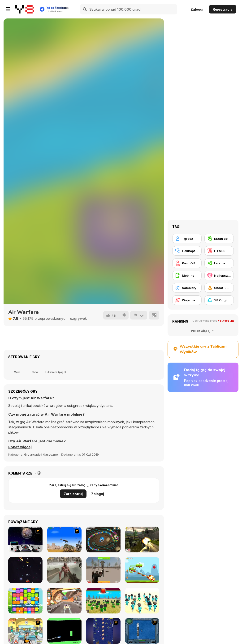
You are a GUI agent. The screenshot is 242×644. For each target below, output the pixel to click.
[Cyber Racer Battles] (64, 601)
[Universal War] (25, 540)
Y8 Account (226, 321)
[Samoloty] (187, 288)
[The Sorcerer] (103, 540)
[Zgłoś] (139, 315)
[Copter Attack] (142, 570)
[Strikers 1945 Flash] (103, 631)
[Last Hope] (64, 570)
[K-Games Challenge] (142, 601)
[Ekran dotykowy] (219, 239)
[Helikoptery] (187, 251)
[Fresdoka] (103, 570)
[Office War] (25, 631)
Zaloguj (197, 9)
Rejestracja (223, 9)
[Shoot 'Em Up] (219, 288)
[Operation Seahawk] (142, 631)
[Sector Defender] (142, 540)
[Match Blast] (25, 601)
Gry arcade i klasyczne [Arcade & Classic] (41, 454)
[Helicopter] (64, 631)
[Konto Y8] (187, 263)
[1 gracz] (187, 239)
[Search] (85, 9)
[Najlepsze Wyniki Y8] (219, 275)
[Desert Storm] (64, 540)
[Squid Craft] (103, 601)
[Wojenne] (187, 300)
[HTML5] (219, 251)
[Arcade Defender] (25, 570)
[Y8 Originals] (219, 300)
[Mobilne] (187, 275)
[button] (20, 447)
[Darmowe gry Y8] (25, 9)
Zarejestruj (73, 494)
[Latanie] (219, 263)
